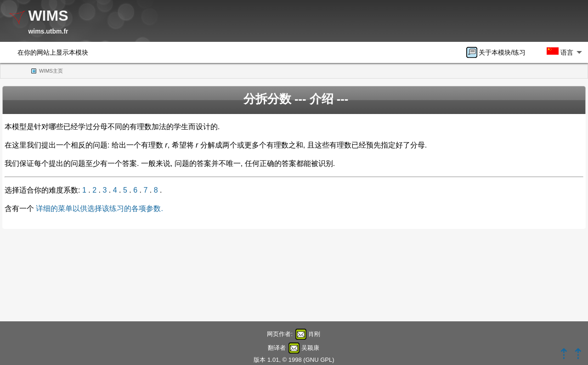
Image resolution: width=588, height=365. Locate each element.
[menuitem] (499, 52)
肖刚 (314, 334)
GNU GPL (319, 360)
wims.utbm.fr (48, 31)
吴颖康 (310, 348)
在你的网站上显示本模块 (53, 52)
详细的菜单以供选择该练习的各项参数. (99, 208)
